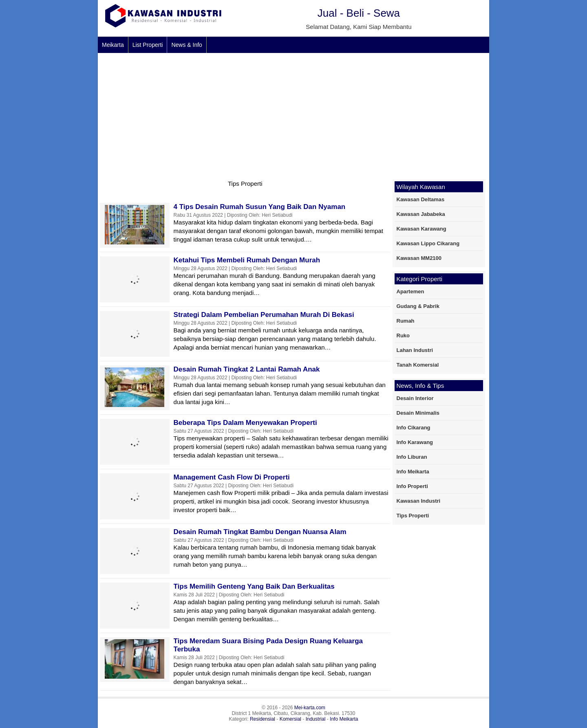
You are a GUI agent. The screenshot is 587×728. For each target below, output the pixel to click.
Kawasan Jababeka (421, 214)
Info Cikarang (414, 428)
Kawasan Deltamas (421, 199)
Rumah (406, 321)
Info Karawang (415, 442)
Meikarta (113, 45)
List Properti (148, 45)
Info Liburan (412, 457)
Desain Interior (415, 398)
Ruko (403, 335)
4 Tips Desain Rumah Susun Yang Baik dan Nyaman (260, 207)
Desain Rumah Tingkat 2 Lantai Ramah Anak (247, 369)
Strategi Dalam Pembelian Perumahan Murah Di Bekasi (264, 315)
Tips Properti (413, 516)
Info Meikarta (413, 472)
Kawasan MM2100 (419, 258)
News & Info (186, 45)
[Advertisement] (293, 114)
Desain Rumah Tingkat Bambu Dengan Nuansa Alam (260, 532)
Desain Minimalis (418, 413)
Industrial (316, 719)
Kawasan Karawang (421, 229)
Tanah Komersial (418, 365)
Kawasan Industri (419, 501)
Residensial (263, 719)
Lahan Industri (415, 350)
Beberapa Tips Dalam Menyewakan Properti (245, 423)
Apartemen (410, 291)
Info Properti (412, 486)
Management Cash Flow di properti (232, 477)
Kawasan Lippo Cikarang (428, 243)
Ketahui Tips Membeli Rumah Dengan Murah (247, 260)
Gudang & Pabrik (418, 306)
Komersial (290, 719)
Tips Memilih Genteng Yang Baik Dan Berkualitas (254, 586)
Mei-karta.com (310, 708)
